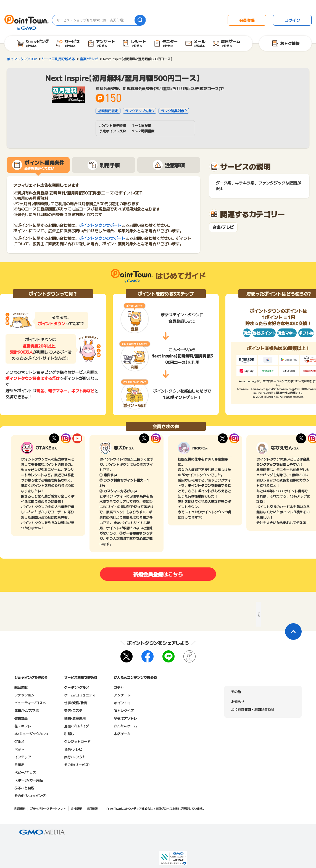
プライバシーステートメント (48, 808)
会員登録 (247, 20)
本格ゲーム (122, 734)
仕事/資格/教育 (76, 703)
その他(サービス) (77, 765)
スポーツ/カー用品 (29, 780)
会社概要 (76, 808)
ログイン (292, 20)
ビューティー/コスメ (30, 703)
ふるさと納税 (24, 788)
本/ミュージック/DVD (31, 734)
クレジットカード (77, 741)
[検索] (140, 20)
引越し (69, 734)
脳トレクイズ (124, 710)
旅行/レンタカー (77, 757)
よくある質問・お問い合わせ (252, 709)
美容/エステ (73, 710)
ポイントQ (122, 703)
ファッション (24, 695)
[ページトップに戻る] (293, 632)
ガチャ (119, 687)
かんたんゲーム (125, 726)
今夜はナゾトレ (125, 718)
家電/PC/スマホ (27, 710)
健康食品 (21, 718)
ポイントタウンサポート (100, 225)
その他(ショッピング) (30, 795)
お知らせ (238, 702)
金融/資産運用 (75, 718)
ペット (19, 749)
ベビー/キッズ (25, 772)
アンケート (122, 695)
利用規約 (20, 808)
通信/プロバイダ (77, 726)
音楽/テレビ (223, 227)
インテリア (23, 757)
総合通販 (21, 687)
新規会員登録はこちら (158, 574)
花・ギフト (23, 726)
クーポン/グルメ (77, 687)
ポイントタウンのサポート (102, 238)
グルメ (19, 741)
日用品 (19, 765)
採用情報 (92, 808)
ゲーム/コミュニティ (80, 695)
